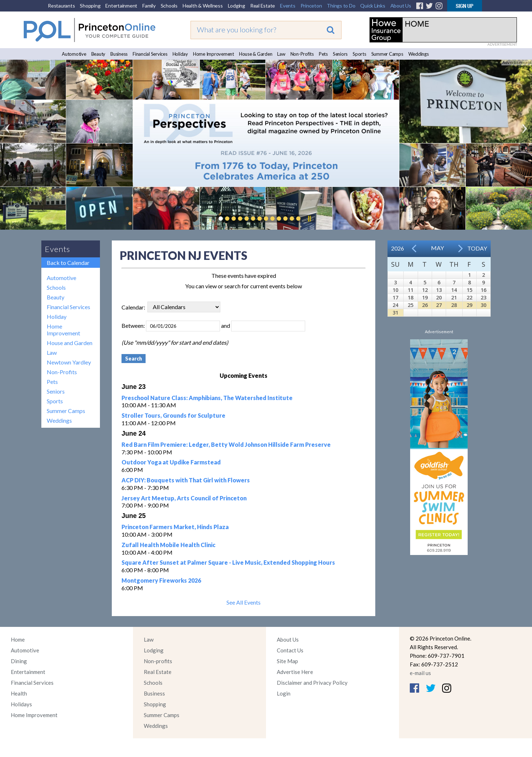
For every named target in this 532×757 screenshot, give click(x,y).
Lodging (237, 6)
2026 (398, 248)
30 (483, 305)
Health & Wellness (203, 6)
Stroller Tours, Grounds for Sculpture (173, 415)
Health (19, 693)
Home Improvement (214, 54)
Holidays (21, 704)
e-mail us (420, 673)
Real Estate (263, 6)
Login (284, 693)
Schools (169, 6)
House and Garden (70, 343)
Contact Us (290, 650)
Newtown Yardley (69, 362)
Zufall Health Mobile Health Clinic (168, 545)
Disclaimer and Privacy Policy (312, 683)
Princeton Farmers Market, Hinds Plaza (175, 527)
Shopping (90, 6)
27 (439, 305)
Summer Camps (387, 54)
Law (281, 54)
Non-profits (158, 661)
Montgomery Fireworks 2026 (161, 580)
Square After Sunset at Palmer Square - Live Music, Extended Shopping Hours (228, 562)
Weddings (419, 54)
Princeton (311, 6)
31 (395, 313)
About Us (401, 6)
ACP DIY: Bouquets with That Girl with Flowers (186, 480)
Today (477, 248)
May (437, 248)
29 (469, 305)
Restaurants (61, 6)
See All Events (244, 602)
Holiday (180, 54)
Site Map (287, 661)
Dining (19, 661)
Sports (359, 54)
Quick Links (373, 6)
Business (119, 54)
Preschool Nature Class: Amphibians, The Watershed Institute (207, 398)
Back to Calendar (68, 263)
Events (288, 6)
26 (425, 305)
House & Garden (256, 54)
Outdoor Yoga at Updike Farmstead (171, 462)
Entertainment (121, 6)
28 (454, 305)
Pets (323, 54)
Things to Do (341, 6)
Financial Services (150, 54)
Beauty (98, 54)
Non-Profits (302, 54)
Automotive (74, 54)
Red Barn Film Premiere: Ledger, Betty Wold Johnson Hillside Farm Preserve (226, 444)
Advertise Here (295, 672)
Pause (309, 219)
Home (18, 639)
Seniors (340, 54)
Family (149, 6)
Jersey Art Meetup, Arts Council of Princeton (184, 498)
